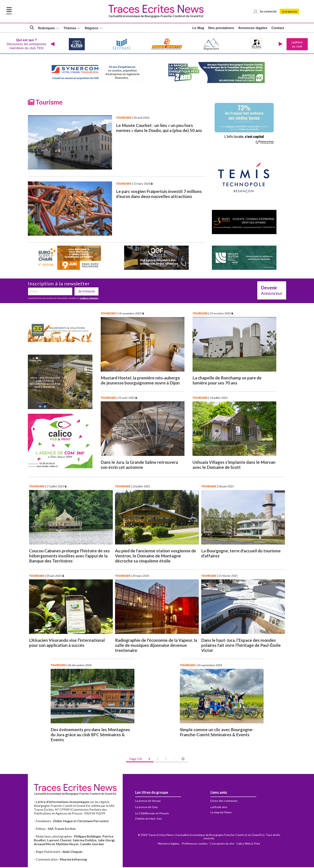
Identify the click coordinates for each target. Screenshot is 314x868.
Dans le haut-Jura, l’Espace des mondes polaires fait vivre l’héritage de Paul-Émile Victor (241, 646)
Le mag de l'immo (221, 813)
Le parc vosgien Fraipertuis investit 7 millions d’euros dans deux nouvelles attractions (159, 195)
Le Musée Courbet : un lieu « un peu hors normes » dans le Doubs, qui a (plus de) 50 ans (159, 129)
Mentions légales (169, 844)
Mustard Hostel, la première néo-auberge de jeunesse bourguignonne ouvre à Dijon (140, 381)
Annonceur (272, 291)
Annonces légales (253, 28)
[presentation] (52, 45)
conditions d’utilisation (89, 299)
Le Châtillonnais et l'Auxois (152, 814)
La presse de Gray (147, 808)
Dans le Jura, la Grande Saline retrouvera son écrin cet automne (139, 465)
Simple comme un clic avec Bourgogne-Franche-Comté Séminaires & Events (217, 733)
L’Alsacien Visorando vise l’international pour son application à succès (67, 643)
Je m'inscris (86, 292)
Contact (278, 28)
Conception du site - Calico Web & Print (235, 844)
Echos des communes (224, 802)
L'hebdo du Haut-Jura (149, 819)
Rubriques (46, 28)
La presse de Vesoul (148, 802)
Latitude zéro (219, 808)
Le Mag (198, 28)
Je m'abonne (290, 12)
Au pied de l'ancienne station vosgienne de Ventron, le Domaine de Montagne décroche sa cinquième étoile (156, 557)
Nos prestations (221, 28)
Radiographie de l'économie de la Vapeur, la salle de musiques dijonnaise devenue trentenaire (156, 646)
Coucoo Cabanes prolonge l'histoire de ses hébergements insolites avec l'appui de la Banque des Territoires (69, 557)
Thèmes (70, 28)
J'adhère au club (297, 45)
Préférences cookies (195, 844)
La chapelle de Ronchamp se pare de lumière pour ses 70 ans (227, 381)
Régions (92, 28)
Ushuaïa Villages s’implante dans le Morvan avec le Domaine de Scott (234, 465)
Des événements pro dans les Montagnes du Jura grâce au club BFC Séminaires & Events (90, 735)
